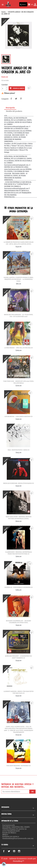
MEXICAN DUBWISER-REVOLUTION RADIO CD (18, 483)
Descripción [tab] (10, 108)
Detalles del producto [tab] (14, 111)
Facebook (6, 851)
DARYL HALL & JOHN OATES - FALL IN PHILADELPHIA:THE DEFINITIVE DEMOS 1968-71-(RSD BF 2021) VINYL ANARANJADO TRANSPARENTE (18, 729)
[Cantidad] (4, 88)
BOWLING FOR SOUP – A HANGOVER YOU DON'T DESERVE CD (19, 657)
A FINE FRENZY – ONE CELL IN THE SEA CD (19, 348)
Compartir (11, 99)
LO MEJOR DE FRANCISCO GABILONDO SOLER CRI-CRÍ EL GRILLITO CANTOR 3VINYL (19, 243)
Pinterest (21, 99)
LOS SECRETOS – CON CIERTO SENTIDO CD (18, 416)
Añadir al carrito (17, 88)
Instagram (22, 851)
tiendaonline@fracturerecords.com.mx (18, 838)
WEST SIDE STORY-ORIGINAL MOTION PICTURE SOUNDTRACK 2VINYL (19, 518)
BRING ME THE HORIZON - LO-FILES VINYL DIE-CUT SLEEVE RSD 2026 (19, 316)
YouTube (16, 851)
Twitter (10, 851)
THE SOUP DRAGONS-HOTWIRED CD (18, 766)
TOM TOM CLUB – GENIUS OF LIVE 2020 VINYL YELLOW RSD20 (19, 382)
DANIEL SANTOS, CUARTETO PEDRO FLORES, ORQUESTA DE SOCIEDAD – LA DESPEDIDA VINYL (19, 279)
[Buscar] (23, 4)
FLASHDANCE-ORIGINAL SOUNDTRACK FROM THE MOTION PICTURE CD (19, 553)
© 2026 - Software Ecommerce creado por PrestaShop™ (19, 860)
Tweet (16, 99)
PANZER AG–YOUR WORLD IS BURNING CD (19, 587)
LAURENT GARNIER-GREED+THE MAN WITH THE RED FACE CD (19, 692)
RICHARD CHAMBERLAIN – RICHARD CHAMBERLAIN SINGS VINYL (18, 622)
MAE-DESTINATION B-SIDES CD (19, 450)
